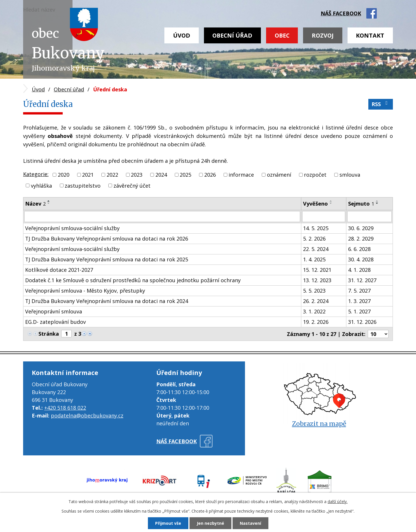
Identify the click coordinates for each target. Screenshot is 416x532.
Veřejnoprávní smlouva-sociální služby (72, 228)
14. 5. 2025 (316, 228)
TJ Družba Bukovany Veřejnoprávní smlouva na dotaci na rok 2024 (107, 301)
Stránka (49, 334)
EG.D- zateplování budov (55, 322)
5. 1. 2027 (359, 311)
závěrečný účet (132, 185)
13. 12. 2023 (317, 280)
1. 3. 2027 (359, 301)
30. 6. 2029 (361, 228)
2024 (161, 175)
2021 (88, 175)
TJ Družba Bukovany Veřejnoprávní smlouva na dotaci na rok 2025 (107, 259)
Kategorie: (36, 174)
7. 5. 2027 (359, 291)
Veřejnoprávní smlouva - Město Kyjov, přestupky (85, 291)
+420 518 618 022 (65, 408)
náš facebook (341, 13)
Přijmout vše (168, 523)
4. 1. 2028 (359, 270)
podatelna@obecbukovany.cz (87, 415)
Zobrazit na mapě (319, 424)
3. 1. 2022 (314, 311)
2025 (185, 175)
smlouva (350, 175)
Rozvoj (323, 35)
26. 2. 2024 (316, 301)
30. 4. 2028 (361, 259)
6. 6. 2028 (359, 249)
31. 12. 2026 (362, 322)
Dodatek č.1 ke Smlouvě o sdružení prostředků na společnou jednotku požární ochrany (133, 280)
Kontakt (370, 35)
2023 (137, 175)
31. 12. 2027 (362, 280)
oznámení (279, 175)
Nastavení (250, 523)
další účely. (338, 501)
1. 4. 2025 (314, 259)
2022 (112, 175)
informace (241, 175)
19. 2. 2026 (316, 322)
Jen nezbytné (210, 523)
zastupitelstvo (83, 185)
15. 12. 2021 (317, 270)
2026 (210, 175)
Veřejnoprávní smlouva (54, 311)
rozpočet (315, 175)
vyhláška (41, 185)
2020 (64, 175)
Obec (282, 35)
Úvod (182, 35)
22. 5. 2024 (316, 249)
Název (35, 204)
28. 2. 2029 (361, 239)
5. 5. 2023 (314, 291)
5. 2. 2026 (314, 239)
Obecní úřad (232, 35)
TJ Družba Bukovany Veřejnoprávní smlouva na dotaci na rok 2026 (107, 239)
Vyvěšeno (315, 204)
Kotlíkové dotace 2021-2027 (59, 270)
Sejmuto (361, 204)
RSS (381, 104)
